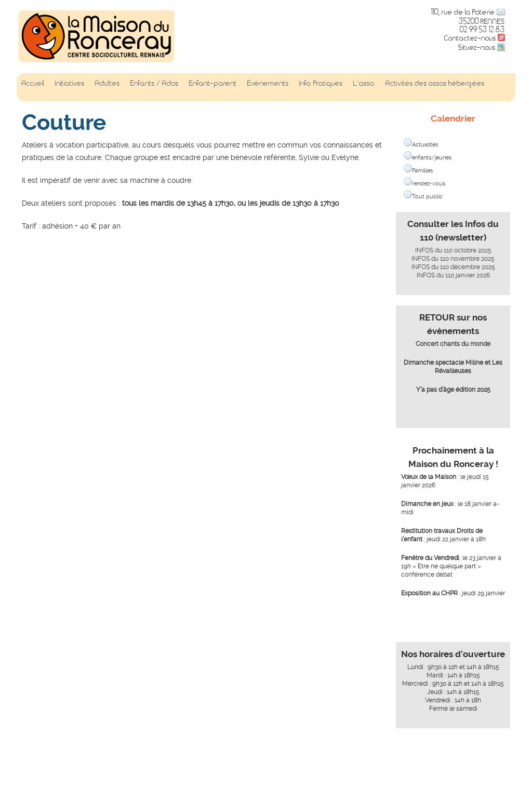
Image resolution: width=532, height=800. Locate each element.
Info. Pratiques (321, 83)
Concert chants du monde (453, 344)
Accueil (33, 83)
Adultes (108, 83)
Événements (268, 83)
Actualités (425, 145)
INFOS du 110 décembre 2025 (453, 267)
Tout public (427, 197)
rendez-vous (429, 184)
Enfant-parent (213, 83)
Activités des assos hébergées (435, 83)
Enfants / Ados (155, 83)
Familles (422, 171)
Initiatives (70, 83)
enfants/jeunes (432, 158)
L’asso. (364, 83)
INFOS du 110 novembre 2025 (453, 259)
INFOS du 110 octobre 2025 (453, 250)
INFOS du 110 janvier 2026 (453, 275)
